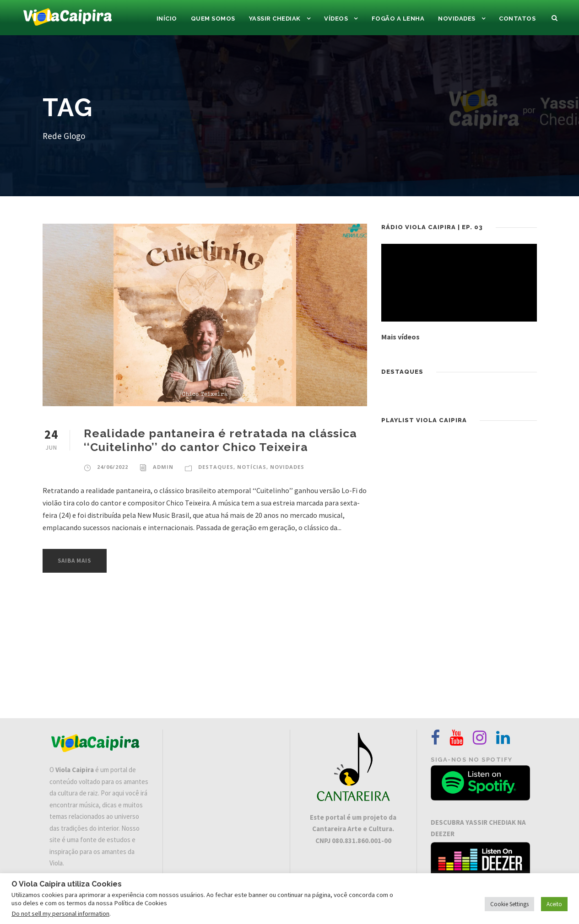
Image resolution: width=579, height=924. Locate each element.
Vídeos (336, 19)
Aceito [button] (554, 904)
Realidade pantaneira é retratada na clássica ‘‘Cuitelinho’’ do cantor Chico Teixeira (220, 440)
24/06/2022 (113, 467)
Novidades (457, 19)
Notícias (252, 467)
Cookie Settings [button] (509, 904)
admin (163, 467)
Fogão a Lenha (398, 19)
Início (167, 19)
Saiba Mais (75, 561)
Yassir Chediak (275, 19)
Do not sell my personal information (60, 913)
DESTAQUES (216, 467)
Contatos (517, 19)
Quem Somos (213, 19)
